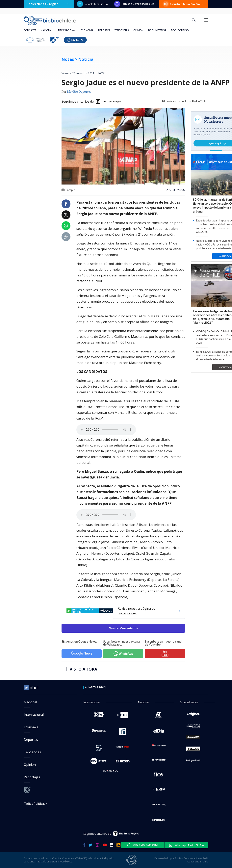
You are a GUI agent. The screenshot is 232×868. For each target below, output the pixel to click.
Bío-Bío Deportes (79, 92)
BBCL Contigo (180, 30)
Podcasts (30, 30)
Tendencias (122, 30)
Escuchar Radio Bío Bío (184, 4)
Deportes (104, 30)
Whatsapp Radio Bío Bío (187, 845)
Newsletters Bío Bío (92, 4)
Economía (87, 30)
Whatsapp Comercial (143, 845)
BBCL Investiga (157, 30)
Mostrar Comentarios (123, 628)
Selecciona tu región (49, 4)
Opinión (138, 30)
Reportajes (32, 777)
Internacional (67, 30)
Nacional (47, 30)
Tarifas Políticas (35, 803)
